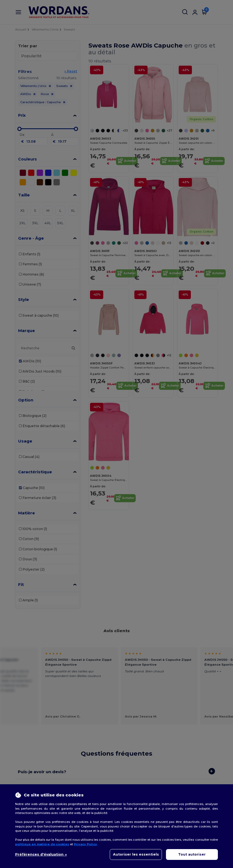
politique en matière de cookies (42, 844)
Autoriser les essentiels (136, 854)
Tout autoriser (192, 854)
